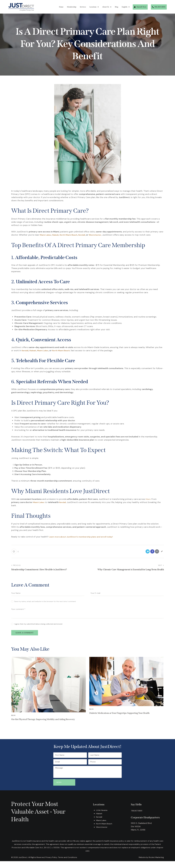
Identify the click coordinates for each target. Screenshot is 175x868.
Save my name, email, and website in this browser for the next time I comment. (45, 602)
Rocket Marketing (156, 864)
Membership (72, 7)
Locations (94, 7)
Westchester (101, 235)
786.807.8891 (137, 817)
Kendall (86, 235)
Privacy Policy (51, 864)
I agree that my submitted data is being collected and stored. (38, 625)
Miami (149, 499)
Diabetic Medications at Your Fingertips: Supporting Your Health (125, 717)
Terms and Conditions (68, 864)
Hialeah (57, 235)
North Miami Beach (72, 235)
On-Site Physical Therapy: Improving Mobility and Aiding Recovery (47, 723)
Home (61, 7)
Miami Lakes (46, 235)
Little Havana (102, 817)
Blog (117, 7)
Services (83, 7)
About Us (107, 7)
